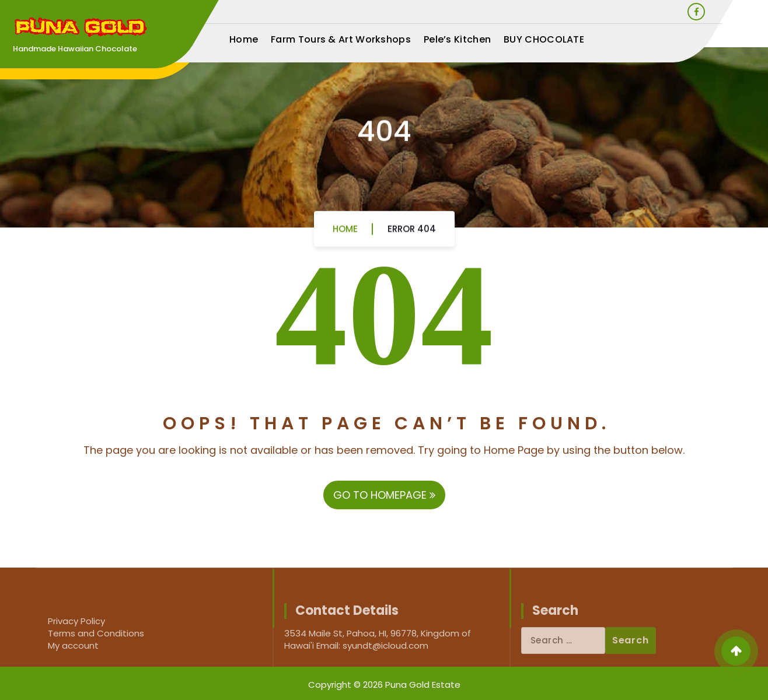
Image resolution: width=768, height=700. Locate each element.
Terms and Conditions (96, 633)
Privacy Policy (76, 621)
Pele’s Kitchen (457, 39)
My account (73, 645)
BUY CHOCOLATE (544, 39)
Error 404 (412, 233)
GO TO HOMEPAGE (384, 495)
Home (244, 39)
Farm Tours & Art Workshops (341, 39)
